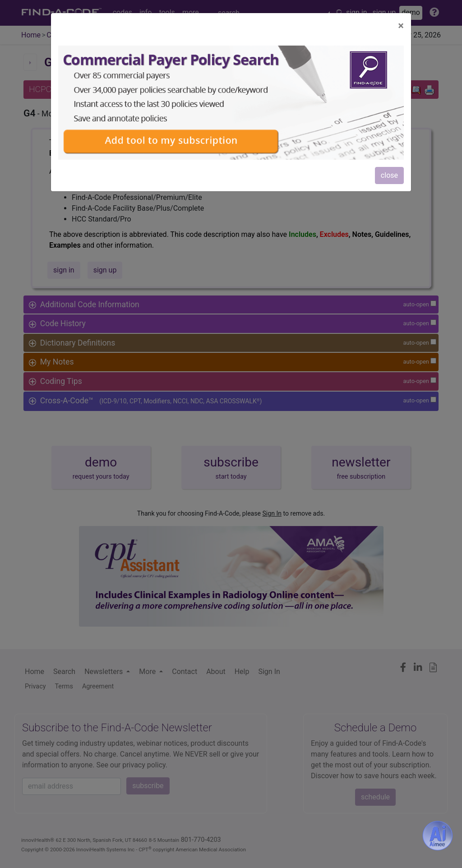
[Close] (401, 26)
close (389, 175)
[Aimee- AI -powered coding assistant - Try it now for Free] (438, 836)
